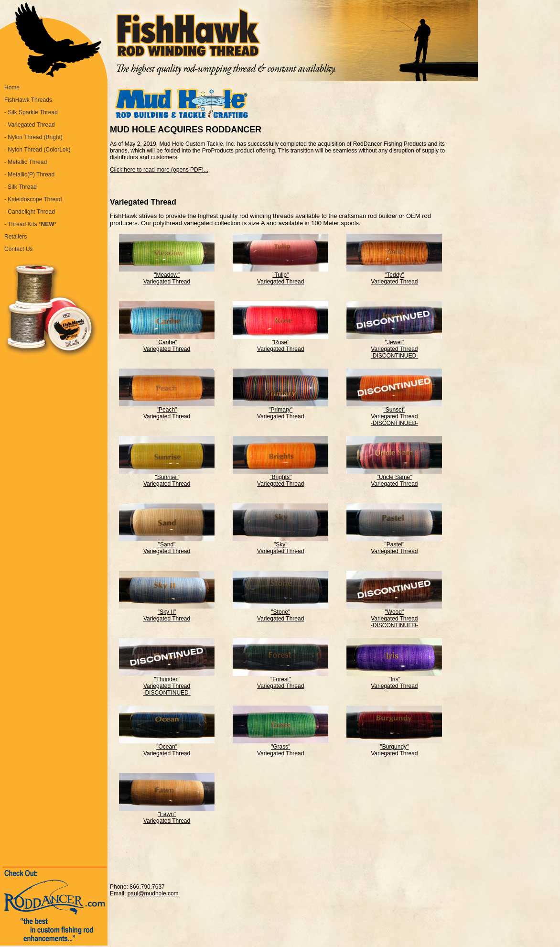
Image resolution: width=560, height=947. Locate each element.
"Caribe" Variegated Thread (167, 343)
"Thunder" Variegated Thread (167, 680)
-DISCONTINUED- (394, 356)
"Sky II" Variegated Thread (167, 613)
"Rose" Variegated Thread (280, 343)
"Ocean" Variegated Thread (167, 747)
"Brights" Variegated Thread (280, 478)
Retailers (16, 237)
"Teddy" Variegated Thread (394, 276)
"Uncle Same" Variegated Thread (394, 478)
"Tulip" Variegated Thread (280, 276)
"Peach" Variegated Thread (167, 410)
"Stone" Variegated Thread (280, 613)
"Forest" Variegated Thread (280, 680)
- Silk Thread (21, 187)
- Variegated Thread (30, 125)
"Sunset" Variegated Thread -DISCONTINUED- (394, 414)
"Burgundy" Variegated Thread (394, 747)
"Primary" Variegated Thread (280, 410)
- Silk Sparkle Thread (31, 112)
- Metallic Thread (26, 162)
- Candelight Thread (30, 212)
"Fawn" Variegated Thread (167, 815)
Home (12, 87)
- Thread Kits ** (30, 224)
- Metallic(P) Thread (29, 174)
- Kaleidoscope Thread (33, 199)
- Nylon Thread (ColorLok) (38, 150)
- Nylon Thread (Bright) (33, 137)
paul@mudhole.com (153, 893)
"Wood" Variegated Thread (394, 613)
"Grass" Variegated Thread (280, 747)
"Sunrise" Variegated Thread (167, 478)
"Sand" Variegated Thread (167, 545)
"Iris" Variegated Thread (394, 680)
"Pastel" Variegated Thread (394, 545)
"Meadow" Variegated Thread (167, 276)
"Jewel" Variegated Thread (394, 343)
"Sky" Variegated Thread (280, 545)
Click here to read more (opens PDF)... (159, 170)
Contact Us (18, 249)
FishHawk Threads (28, 100)
